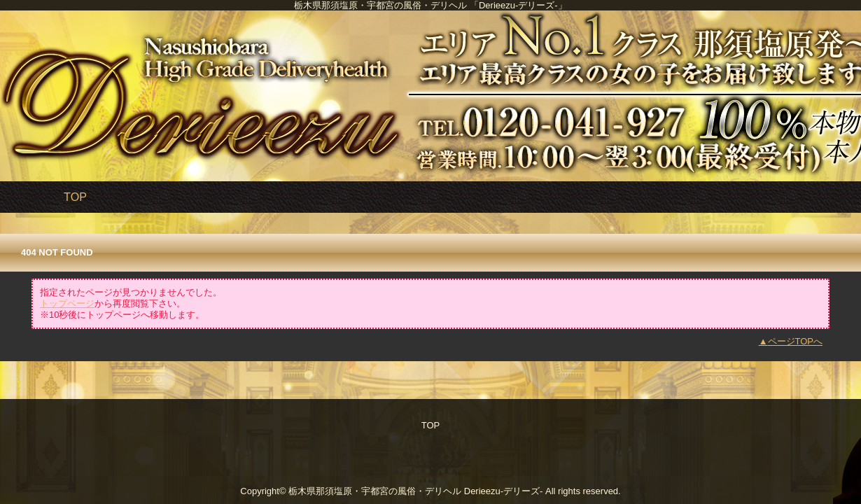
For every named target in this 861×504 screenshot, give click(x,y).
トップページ (67, 303)
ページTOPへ (796, 341)
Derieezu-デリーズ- (504, 491)
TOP (75, 197)
